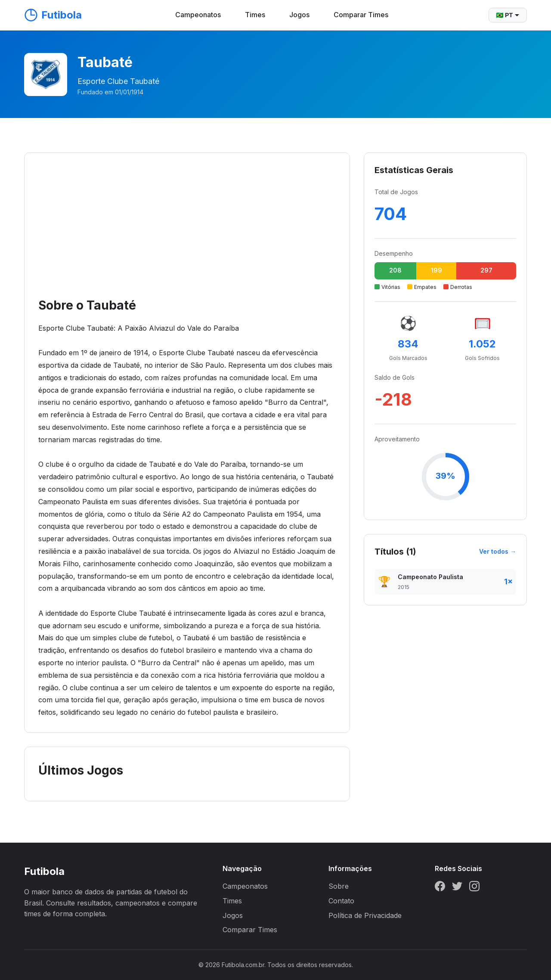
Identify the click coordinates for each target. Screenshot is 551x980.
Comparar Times (361, 15)
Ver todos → (498, 551)
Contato (341, 901)
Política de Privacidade (365, 915)
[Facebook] (440, 888)
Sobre (339, 886)
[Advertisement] (187, 231)
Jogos (299, 15)
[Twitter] (457, 888)
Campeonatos (198, 15)
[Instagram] (474, 888)
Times (255, 15)
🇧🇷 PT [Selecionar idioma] (508, 15)
